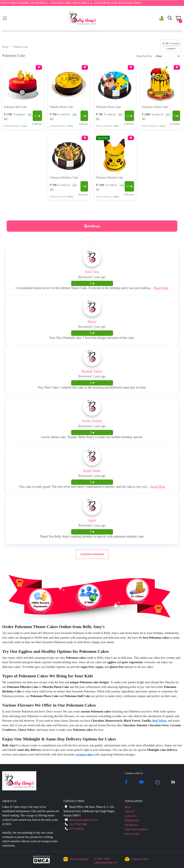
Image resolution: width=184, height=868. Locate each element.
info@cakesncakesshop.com (83, 820)
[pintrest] (157, 782)
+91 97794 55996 (78, 824)
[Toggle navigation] (5, 18)
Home (5, 47)
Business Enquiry (79, 859)
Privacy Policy (132, 834)
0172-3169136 (77, 829)
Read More (161, 288)
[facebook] (126, 782)
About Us (130, 811)
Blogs (128, 807)
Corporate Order (140, 859)
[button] (161, 18)
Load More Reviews (92, 554)
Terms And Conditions (136, 829)
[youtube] (141, 782)
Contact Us (131, 816)
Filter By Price (144, 56)
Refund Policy (132, 820)
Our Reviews (132, 825)
